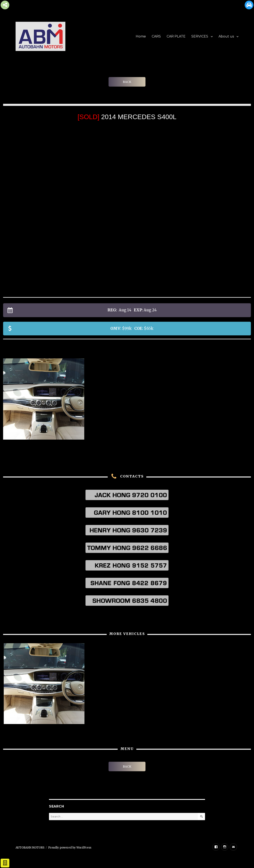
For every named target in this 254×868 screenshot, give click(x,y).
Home (141, 36)
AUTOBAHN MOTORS (30, 848)
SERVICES (200, 36)
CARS (156, 36)
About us (226, 36)
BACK (127, 82)
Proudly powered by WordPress (70, 848)
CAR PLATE (176, 36)
